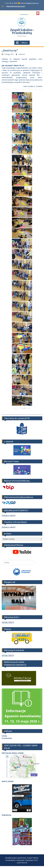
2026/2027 (8, 622)
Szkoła (4, 736)
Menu (22, 43)
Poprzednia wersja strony (16, 6)
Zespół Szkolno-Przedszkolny (22, 31)
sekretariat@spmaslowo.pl (30, 3)
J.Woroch (22, 54)
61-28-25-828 (12, 3)
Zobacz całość (9, 516)
